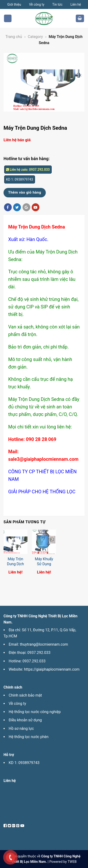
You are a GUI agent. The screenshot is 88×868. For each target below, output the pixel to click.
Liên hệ (76, 4)
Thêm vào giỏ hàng (25, 192)
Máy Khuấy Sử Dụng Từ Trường (44, 564)
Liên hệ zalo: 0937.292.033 (28, 170)
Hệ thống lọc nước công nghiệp (35, 712)
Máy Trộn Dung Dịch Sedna (15, 564)
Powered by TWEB (63, 862)
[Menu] (8, 19)
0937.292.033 (39, 653)
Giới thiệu (14, 4)
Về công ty (37, 4)
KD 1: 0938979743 (24, 763)
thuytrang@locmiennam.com (44, 644)
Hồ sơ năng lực (21, 729)
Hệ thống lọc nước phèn (29, 737)
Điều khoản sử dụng (25, 720)
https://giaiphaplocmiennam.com (52, 669)
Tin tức (57, 4)
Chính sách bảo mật (25, 695)
